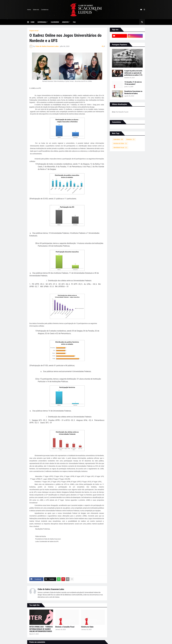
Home (29, 10)
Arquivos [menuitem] (65, 22)
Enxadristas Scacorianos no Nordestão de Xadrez (133, 92)
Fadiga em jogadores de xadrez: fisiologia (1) (124, 58)
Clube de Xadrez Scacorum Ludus (51, 589)
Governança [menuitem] (42, 22)
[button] (29, 22)
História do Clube (87, 627)
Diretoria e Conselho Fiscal (65, 627)
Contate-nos (45, 10)
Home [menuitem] (33, 22)
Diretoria (130, 139)
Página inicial (34, 31)
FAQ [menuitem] (74, 22)
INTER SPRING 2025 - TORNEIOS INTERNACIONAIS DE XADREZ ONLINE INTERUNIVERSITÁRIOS (41, 629)
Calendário (118, 139)
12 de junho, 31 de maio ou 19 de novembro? (133, 83)
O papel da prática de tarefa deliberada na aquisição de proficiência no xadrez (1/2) (133, 73)
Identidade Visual (120, 148)
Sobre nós (36, 10)
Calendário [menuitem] (55, 22)
